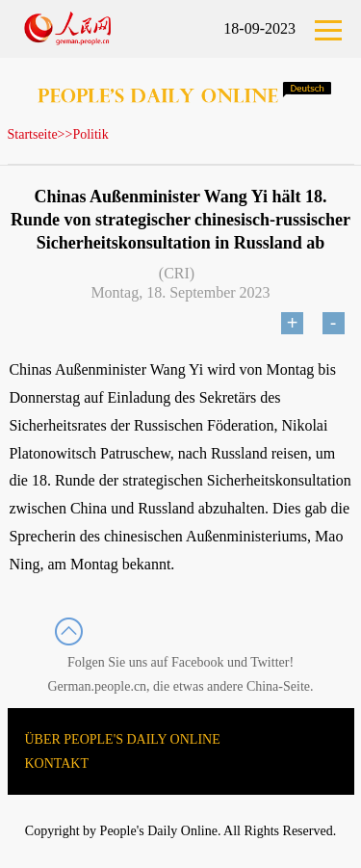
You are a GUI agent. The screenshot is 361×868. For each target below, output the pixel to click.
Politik (90, 134)
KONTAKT (57, 763)
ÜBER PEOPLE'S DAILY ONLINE (123, 739)
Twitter (270, 662)
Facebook (197, 662)
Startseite (33, 134)
